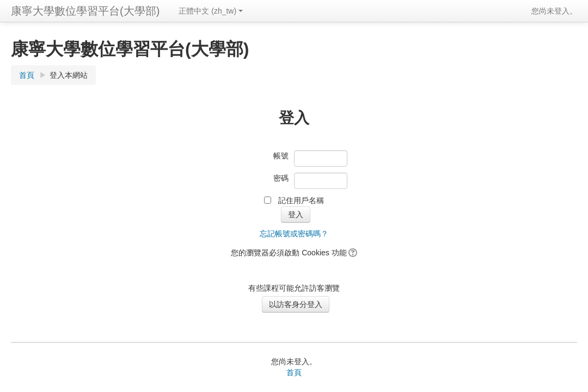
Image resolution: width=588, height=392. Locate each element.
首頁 (27, 75)
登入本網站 (69, 75)
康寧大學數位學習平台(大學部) (85, 11)
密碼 (281, 178)
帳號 (281, 156)
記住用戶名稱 (301, 200)
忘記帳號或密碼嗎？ (294, 234)
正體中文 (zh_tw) (211, 11)
